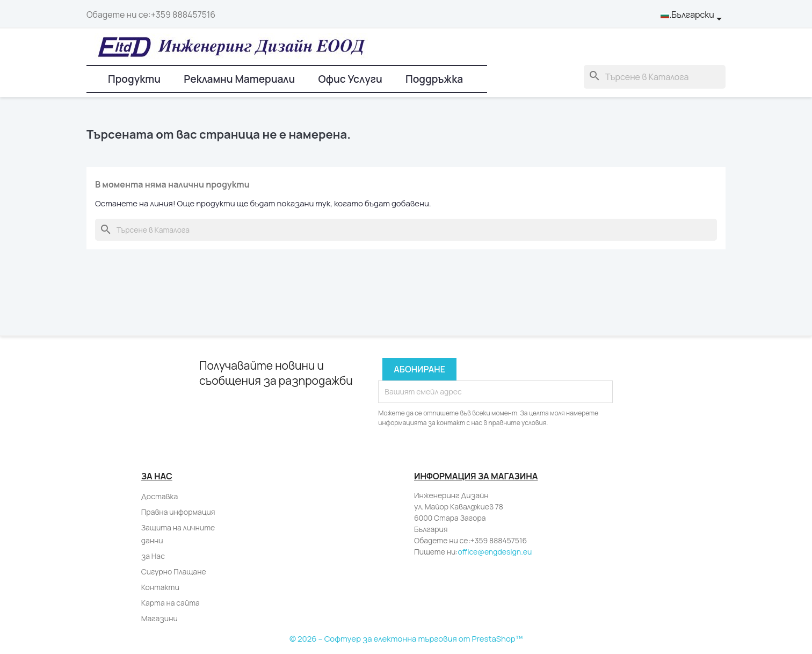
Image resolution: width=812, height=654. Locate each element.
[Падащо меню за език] (693, 15)
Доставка (160, 496)
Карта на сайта (171, 603)
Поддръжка (434, 79)
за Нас (153, 556)
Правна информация (178, 512)
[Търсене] (655, 77)
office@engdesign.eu (495, 552)
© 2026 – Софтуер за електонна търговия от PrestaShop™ (406, 639)
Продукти (134, 79)
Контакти (160, 587)
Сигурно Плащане (174, 572)
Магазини (160, 618)
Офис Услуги (350, 79)
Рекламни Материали (239, 79)
